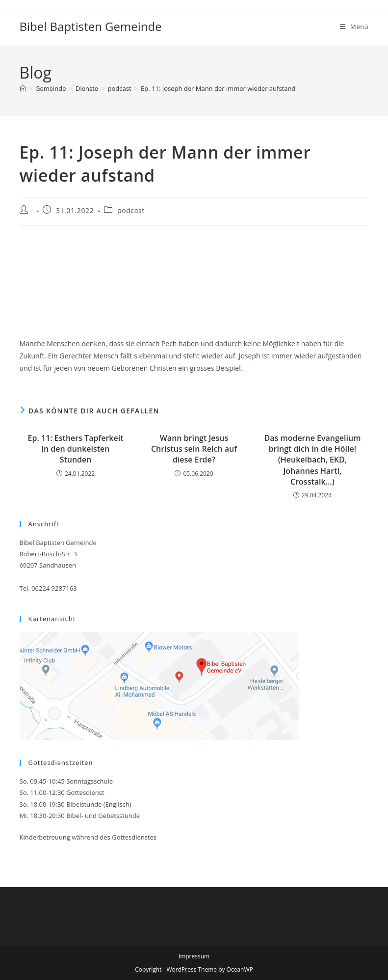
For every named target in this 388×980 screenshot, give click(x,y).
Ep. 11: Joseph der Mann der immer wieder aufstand (218, 88)
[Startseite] (23, 88)
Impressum (194, 956)
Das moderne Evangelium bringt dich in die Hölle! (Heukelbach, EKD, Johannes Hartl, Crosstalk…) (312, 460)
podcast (131, 210)
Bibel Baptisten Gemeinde (91, 26)
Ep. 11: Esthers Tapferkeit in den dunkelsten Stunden (76, 449)
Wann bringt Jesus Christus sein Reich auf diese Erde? (194, 449)
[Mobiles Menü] (354, 27)
